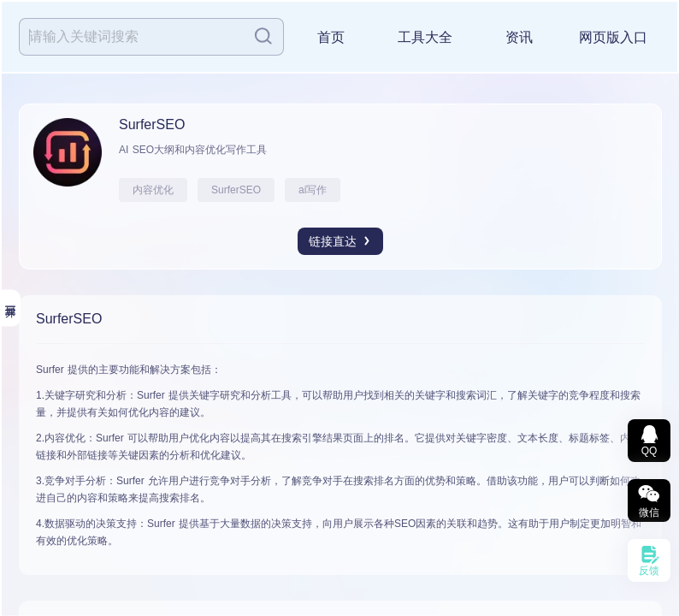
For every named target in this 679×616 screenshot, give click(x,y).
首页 (331, 37)
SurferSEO (236, 190)
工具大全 (425, 37)
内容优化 (153, 190)
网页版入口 (613, 37)
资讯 (519, 37)
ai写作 (313, 190)
